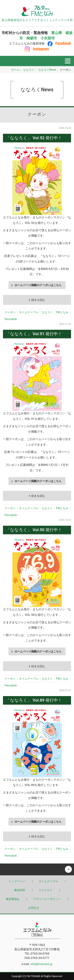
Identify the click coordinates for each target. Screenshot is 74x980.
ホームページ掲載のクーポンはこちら (38, 285)
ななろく (29, 70)
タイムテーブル (29, 312)
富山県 (57, 33)
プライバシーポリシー (47, 899)
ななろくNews (47, 70)
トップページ (17, 881)
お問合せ (34, 908)
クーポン (10, 312)
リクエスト (46, 890)
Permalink (11, 319)
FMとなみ (62, 312)
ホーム (15, 70)
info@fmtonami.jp (41, 964)
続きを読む (38, 300)
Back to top (37, 869)
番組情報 (20, 890)
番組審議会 (13, 899)
